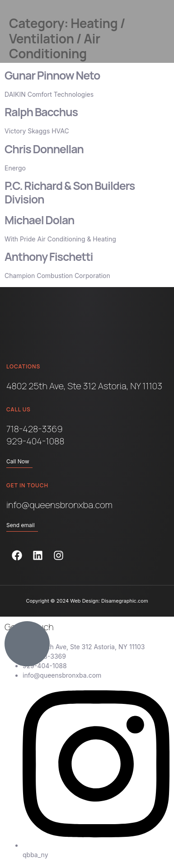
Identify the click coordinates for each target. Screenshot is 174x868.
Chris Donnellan (44, 149)
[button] (152, 31)
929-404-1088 (35, 441)
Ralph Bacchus (41, 112)
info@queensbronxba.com (59, 505)
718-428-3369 (35, 429)
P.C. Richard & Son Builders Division (70, 192)
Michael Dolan (39, 220)
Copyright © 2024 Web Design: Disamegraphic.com (87, 601)
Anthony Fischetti (49, 257)
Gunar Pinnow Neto (52, 75)
